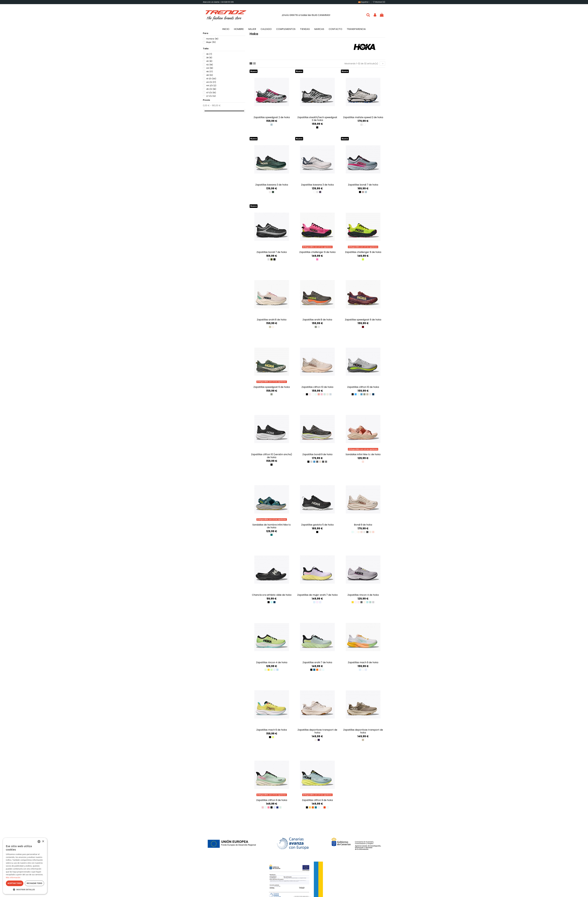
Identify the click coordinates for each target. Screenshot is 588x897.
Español (364, 2)
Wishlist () (379, 2)
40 (209, 61)
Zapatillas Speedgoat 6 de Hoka (363, 320)
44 (210, 68)
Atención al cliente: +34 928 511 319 (218, 2)
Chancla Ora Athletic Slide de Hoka (272, 595)
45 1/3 (211, 89)
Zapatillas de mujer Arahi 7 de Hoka (317, 595)
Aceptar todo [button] (15, 883)
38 (209, 58)
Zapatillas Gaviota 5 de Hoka (317, 525)
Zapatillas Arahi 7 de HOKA (317, 662)
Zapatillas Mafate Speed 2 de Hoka (363, 117)
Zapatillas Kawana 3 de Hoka (272, 185)
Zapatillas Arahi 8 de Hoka (272, 320)
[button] (25, 890)
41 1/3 (211, 79)
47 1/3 (211, 93)
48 (210, 75)
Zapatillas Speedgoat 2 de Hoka (272, 117)
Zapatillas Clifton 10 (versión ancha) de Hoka (272, 456)
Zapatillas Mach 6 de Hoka (363, 662)
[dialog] (25, 866)
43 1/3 (211, 82)
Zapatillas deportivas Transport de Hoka (317, 731)
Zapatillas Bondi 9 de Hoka (317, 454)
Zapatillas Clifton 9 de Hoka (272, 800)
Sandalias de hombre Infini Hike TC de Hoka (272, 526)
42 (210, 65)
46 (209, 72)
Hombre (212, 39)
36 (209, 54)
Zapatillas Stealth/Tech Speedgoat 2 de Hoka (317, 119)
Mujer (211, 42)
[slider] (204, 111)
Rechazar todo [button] (34, 883)
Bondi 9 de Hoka (363, 525)
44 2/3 (211, 86)
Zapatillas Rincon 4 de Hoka (363, 595)
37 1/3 (211, 96)
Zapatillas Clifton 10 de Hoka (317, 387)
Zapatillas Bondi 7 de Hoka (363, 185)
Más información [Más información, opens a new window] (13, 878)
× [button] (43, 841)
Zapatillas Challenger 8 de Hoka (317, 252)
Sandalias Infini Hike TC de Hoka (363, 454)
